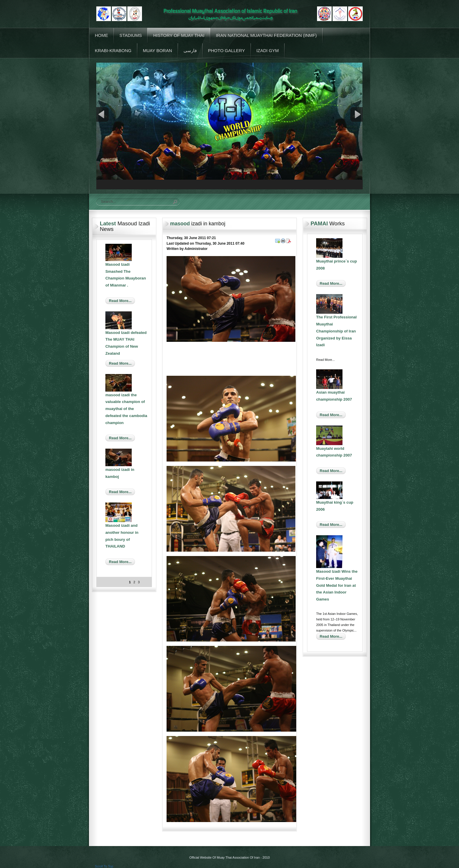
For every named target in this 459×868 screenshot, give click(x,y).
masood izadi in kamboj (120, 473)
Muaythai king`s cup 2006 (335, 506)
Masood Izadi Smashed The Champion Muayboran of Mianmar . (126, 275)
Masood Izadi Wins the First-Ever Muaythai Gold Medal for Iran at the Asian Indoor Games (337, 585)
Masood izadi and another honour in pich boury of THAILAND (122, 536)
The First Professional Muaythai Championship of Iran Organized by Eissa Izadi (336, 331)
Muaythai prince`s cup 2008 (336, 265)
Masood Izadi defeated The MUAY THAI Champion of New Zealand (126, 343)
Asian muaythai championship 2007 (334, 396)
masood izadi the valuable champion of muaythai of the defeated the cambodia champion (126, 409)
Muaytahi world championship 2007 (334, 452)
